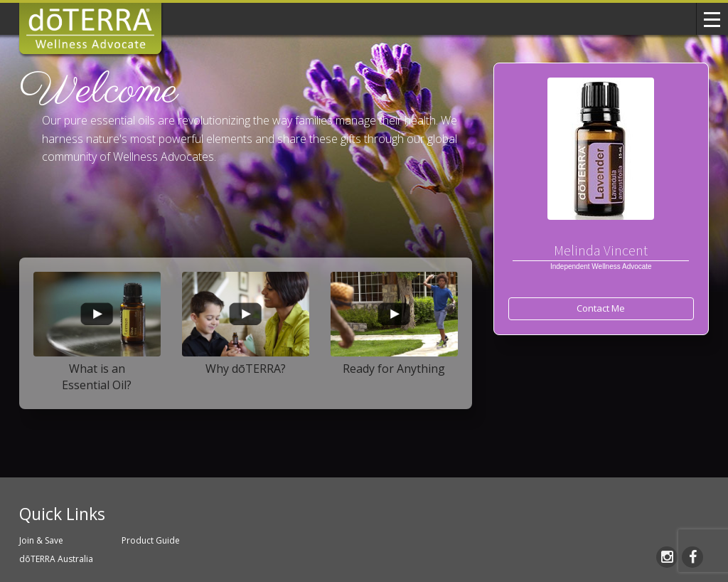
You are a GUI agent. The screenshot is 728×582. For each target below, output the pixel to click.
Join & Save (41, 540)
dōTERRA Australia (56, 559)
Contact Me (601, 308)
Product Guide (151, 540)
